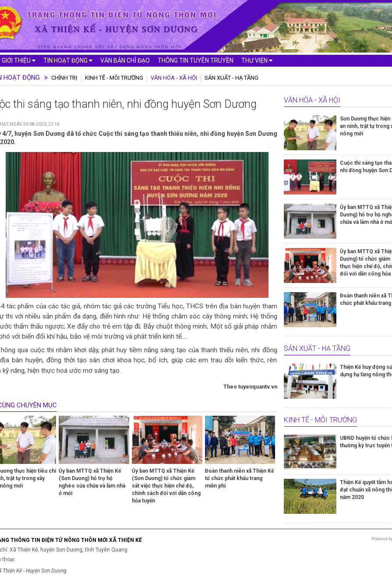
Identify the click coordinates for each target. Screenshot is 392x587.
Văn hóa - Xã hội (174, 78)
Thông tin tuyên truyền (196, 60)
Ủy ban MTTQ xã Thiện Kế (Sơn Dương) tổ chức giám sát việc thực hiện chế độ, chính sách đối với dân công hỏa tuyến (166, 486)
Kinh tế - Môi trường (114, 78)
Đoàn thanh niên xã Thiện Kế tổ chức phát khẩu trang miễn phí (239, 478)
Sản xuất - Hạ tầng (231, 78)
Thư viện (257, 60)
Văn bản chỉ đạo (125, 60)
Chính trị (64, 78)
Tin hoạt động (68, 60)
